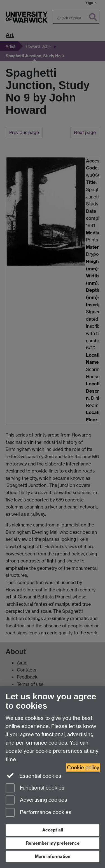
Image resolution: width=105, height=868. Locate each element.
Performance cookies (39, 813)
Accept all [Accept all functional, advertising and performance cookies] (53, 830)
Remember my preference (53, 843)
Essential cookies (33, 776)
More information (53, 856)
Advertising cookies (36, 800)
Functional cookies (35, 788)
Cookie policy (83, 768)
